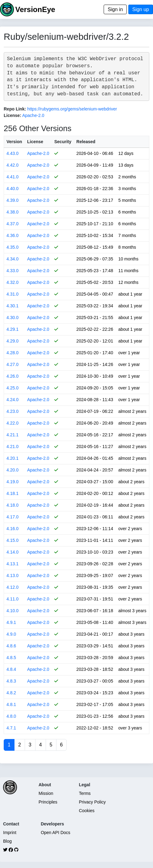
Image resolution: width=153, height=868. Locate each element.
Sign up (141, 9)
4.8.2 (11, 693)
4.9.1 (11, 622)
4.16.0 (12, 529)
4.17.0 (12, 517)
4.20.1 (12, 458)
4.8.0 (11, 716)
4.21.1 (12, 435)
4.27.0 (12, 364)
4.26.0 (12, 376)
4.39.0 (12, 200)
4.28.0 (12, 353)
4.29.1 (12, 329)
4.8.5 (11, 658)
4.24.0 (12, 400)
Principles (48, 802)
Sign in (115, 9)
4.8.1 (11, 704)
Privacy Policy (92, 802)
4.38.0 (12, 212)
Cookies (87, 811)
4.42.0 (12, 165)
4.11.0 (12, 599)
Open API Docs (56, 833)
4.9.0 (11, 634)
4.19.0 (12, 482)
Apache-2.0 (33, 115)
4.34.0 (12, 259)
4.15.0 (12, 540)
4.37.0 (12, 224)
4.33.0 (12, 271)
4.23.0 (12, 411)
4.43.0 (12, 153)
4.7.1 (11, 728)
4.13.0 (12, 575)
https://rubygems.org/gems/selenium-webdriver (72, 109)
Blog (7, 841)
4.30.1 (12, 306)
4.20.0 (12, 470)
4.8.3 (11, 681)
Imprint (10, 833)
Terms (85, 793)
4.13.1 (12, 564)
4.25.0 (12, 388)
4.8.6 (11, 646)
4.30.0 (12, 318)
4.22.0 (12, 423)
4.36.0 (12, 235)
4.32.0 (12, 282)
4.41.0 (12, 177)
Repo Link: (15, 109)
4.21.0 (12, 446)
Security (63, 142)
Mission (46, 793)
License (35, 142)
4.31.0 (12, 294)
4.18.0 (12, 505)
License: (12, 115)
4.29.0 (12, 341)
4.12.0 (12, 587)
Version (14, 142)
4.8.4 (11, 669)
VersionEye (35, 9)
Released (86, 142)
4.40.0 (12, 189)
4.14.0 (12, 552)
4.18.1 (12, 493)
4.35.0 (12, 247)
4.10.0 (12, 611)
